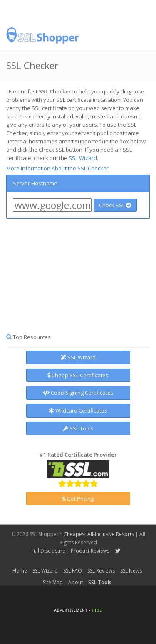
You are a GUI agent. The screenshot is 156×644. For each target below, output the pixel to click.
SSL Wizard (83, 158)
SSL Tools (78, 428)
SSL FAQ (73, 571)
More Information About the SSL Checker (57, 168)
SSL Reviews (101, 571)
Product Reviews (90, 551)
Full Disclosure (48, 551)
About (76, 582)
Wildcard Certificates (78, 410)
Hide (97, 610)
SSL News (131, 571)
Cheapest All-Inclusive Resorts (99, 534)
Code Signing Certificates (78, 393)
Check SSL (115, 205)
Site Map (53, 582)
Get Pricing (78, 499)
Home (20, 571)
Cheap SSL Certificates (78, 375)
